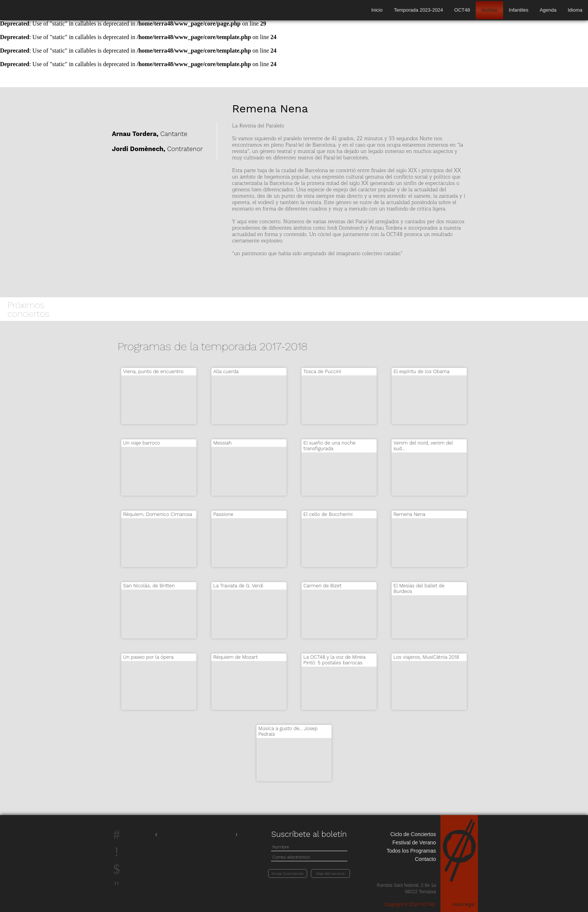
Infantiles (519, 10)
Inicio (377, 10)
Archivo (489, 10)
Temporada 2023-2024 (418, 10)
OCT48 (462, 10)
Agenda (548, 10)
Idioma (575, 10)
